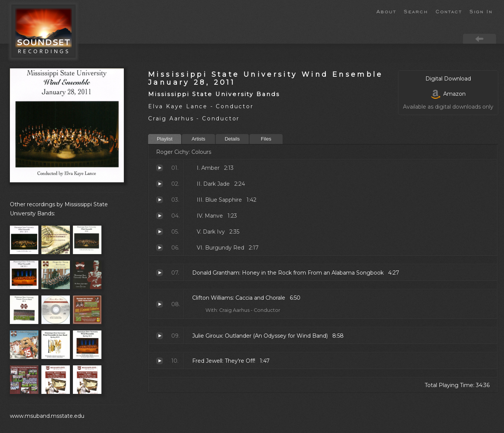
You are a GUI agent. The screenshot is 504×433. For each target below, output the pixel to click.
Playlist (165, 139)
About (386, 11)
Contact (449, 11)
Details (232, 139)
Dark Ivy (160, 232)
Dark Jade (160, 184)
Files (266, 139)
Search (416, 11)
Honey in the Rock (160, 273)
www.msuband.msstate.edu (47, 416)
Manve (160, 216)
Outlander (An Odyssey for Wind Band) (160, 336)
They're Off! (160, 361)
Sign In (481, 11)
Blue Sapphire (160, 200)
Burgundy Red (160, 248)
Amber (160, 168)
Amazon (448, 94)
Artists (198, 139)
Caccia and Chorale (160, 304)
